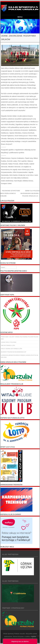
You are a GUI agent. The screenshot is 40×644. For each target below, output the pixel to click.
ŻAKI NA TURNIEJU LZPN (8, 345)
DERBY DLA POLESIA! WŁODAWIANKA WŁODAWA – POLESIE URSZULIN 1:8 (30, 193)
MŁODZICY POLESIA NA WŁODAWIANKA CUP (14, 352)
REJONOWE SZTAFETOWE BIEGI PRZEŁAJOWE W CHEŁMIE (10, 193)
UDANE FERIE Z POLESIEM (9, 342)
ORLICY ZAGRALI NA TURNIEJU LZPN (11, 349)
